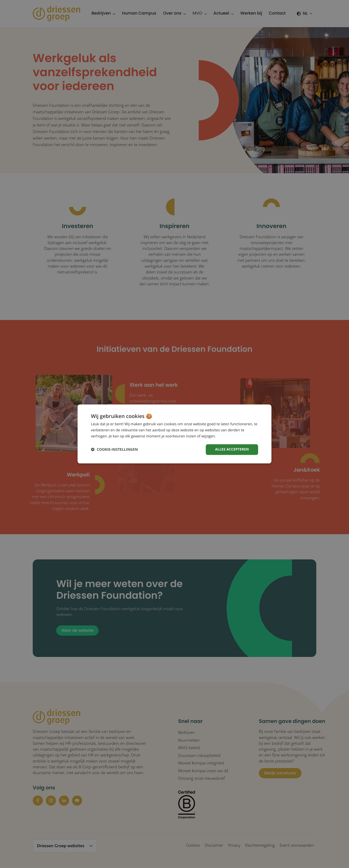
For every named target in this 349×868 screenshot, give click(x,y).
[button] (114, 450)
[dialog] (174, 434)
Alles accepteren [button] (232, 449)
